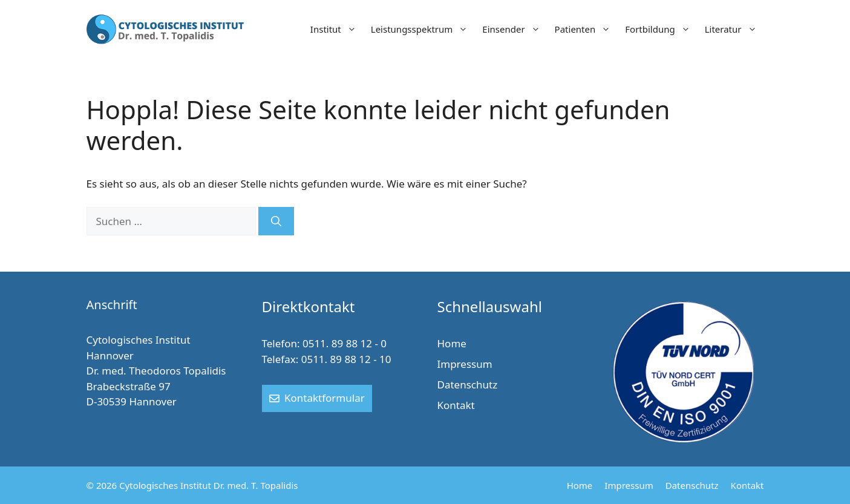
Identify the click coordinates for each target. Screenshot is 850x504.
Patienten (587, 29)
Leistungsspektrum (423, 29)
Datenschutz (468, 385)
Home (452, 343)
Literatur (734, 29)
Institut (337, 29)
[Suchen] (276, 221)
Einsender (515, 29)
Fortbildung (661, 29)
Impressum (465, 364)
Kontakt (456, 405)
